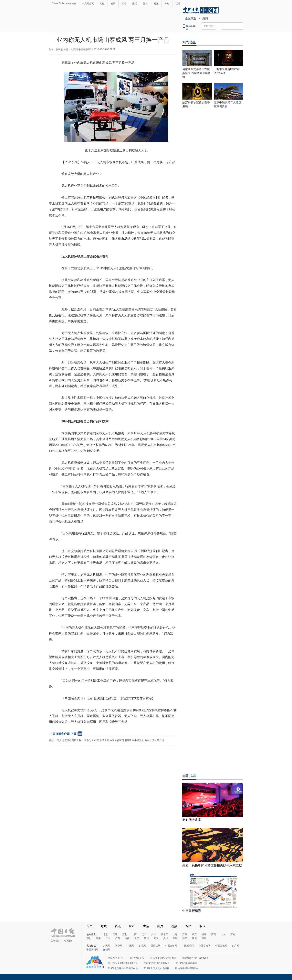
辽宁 (144, 934)
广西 (118, 938)
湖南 (98, 938)
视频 (156, 4)
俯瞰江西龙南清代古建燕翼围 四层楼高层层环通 (196, 73)
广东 (108, 938)
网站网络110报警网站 (187, 968)
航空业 (148, 740)
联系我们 (69, 941)
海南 (127, 938)
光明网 (107, 950)
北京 (105, 934)
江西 (214, 934)
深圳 (204, 938)
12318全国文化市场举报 (156, 968)
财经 (124, 4)
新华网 (119, 946)
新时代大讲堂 (192, 820)
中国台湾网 (204, 946)
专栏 (167, 4)
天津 (115, 934)
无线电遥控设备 (73, 740)
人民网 (107, 946)
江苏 (185, 934)
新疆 (194, 938)
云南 (156, 938)
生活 (135, 4)
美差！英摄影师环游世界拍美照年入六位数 (212, 865)
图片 (145, 4)
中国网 (130, 946)
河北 (125, 934)
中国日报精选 (192, 911)
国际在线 (156, 946)
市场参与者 (88, 740)
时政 (102, 4)
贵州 (166, 938)
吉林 (153, 934)
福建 (204, 934)
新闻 (205, 18)
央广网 (235, 946)
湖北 (89, 938)
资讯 (113, 4)
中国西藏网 (221, 946)
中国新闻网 (92, 950)
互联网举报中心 (116, 958)
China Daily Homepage (64, 3)
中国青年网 (171, 946)
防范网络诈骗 (137, 958)
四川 (146, 938)
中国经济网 (188, 946)
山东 (223, 934)
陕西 (185, 938)
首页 (89, 926)
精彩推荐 (189, 776)
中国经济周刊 (117, 740)
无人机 (60, 740)
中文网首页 (88, 4)
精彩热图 (189, 42)
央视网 (142, 946)
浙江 (194, 934)
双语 (178, 4)
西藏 (175, 938)
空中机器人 (138, 740)
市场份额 (104, 740)
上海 (175, 934)
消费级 (128, 740)
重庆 (137, 938)
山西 (134, 934)
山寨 (97, 740)
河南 (233, 934)
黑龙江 (164, 934)
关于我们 (56, 941)
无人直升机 (158, 740)
